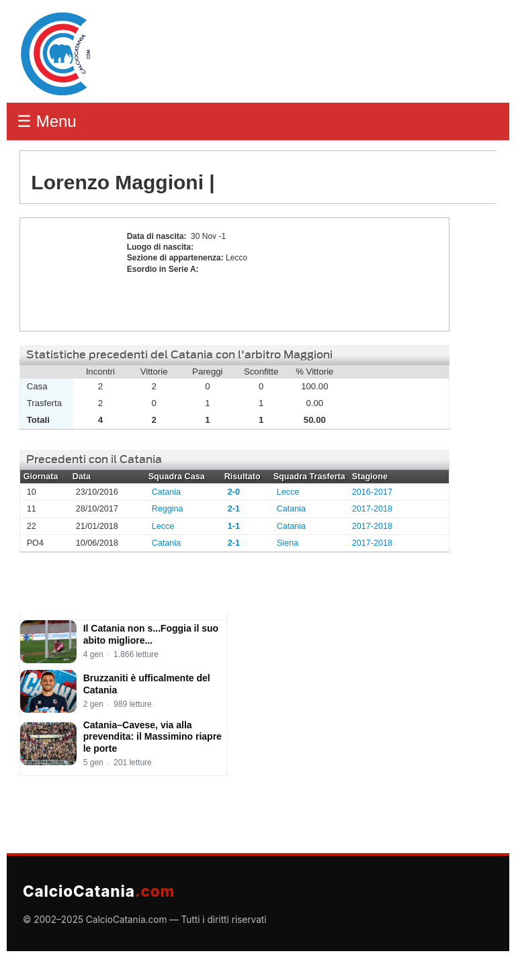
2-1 (234, 509)
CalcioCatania (99, 891)
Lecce (288, 492)
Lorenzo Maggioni (70, 275)
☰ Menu (47, 121)
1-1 (234, 526)
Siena (288, 543)
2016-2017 (372, 492)
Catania (166, 492)
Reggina (168, 509)
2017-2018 (372, 509)
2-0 (234, 492)
